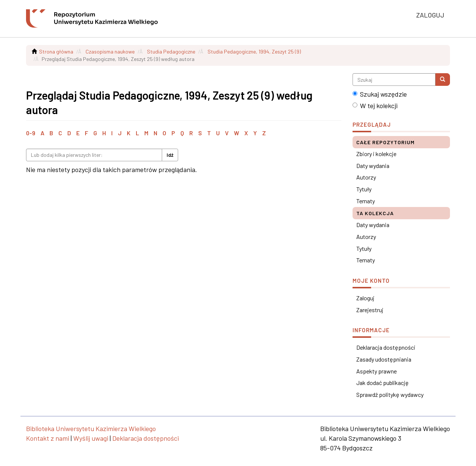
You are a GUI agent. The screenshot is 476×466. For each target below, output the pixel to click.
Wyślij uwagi (91, 438)
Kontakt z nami (48, 438)
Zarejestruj (370, 310)
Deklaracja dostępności (386, 347)
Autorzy (366, 177)
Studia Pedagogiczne (171, 51)
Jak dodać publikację (382, 383)
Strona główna (56, 51)
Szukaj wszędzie (380, 94)
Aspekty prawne (377, 371)
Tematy (366, 201)
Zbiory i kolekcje (376, 154)
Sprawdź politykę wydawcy (390, 394)
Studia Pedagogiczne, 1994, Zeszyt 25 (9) (254, 51)
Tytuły (364, 189)
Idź (170, 155)
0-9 (31, 133)
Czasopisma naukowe (110, 51)
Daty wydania (373, 166)
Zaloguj (365, 298)
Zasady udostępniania (384, 359)
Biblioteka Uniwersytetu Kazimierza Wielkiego (91, 428)
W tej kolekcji (375, 106)
